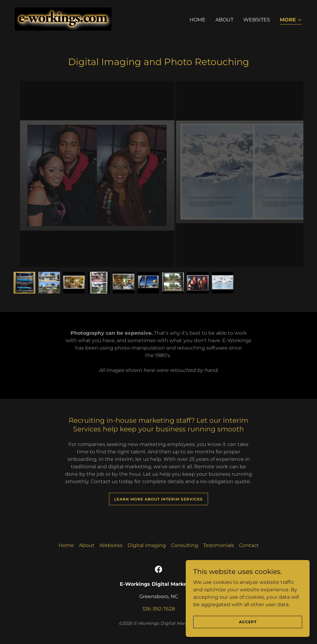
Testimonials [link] (219, 545)
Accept (248, 622)
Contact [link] (249, 545)
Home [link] (198, 20)
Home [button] (66, 545)
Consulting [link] (185, 545)
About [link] (224, 20)
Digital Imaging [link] (147, 545)
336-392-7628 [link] (158, 609)
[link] (63, 19)
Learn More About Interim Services (158, 499)
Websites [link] (257, 20)
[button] (291, 20)
